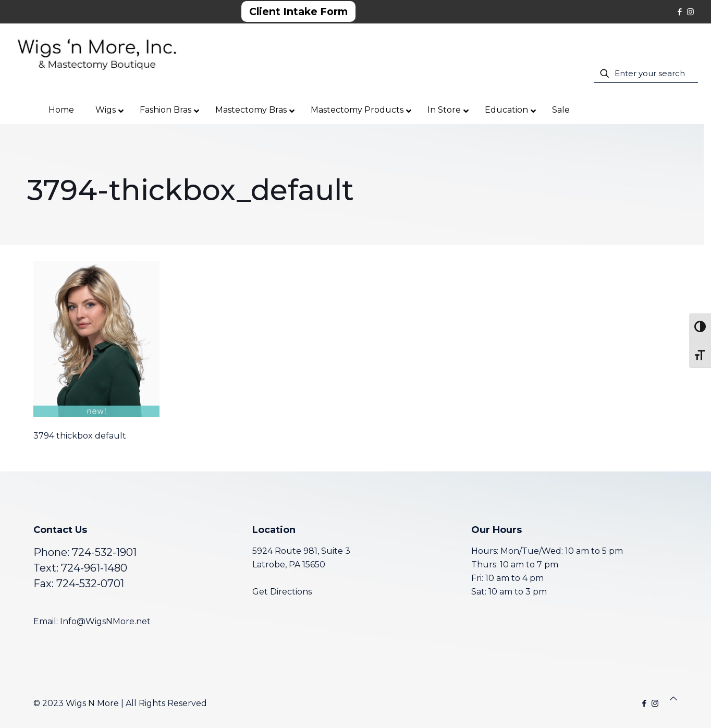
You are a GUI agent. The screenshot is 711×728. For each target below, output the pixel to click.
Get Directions (282, 592)
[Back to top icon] (673, 699)
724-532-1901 (104, 552)
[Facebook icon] (679, 12)
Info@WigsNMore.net (105, 621)
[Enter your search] (646, 74)
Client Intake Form (298, 11)
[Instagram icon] (690, 12)
